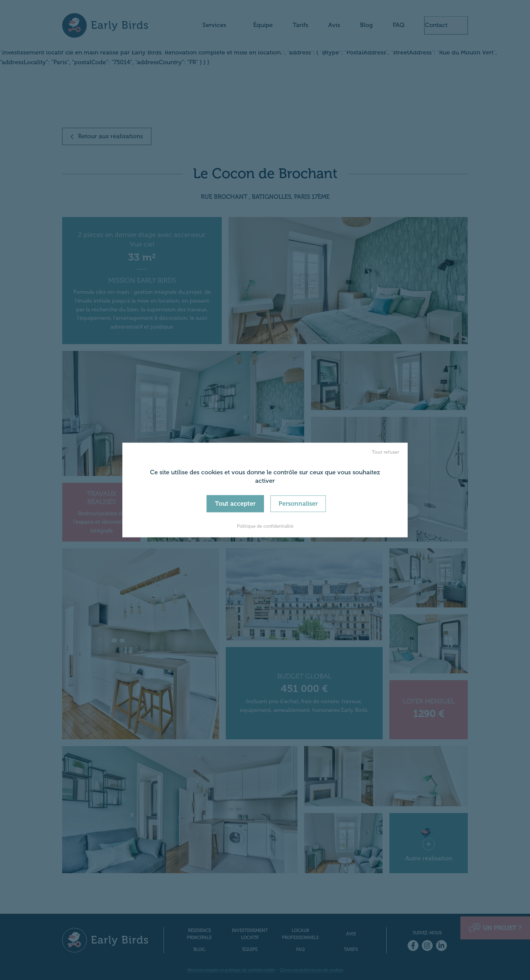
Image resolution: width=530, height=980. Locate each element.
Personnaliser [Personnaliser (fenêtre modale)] (298, 503)
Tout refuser (386, 452)
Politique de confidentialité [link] (265, 526)
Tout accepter (235, 503)
